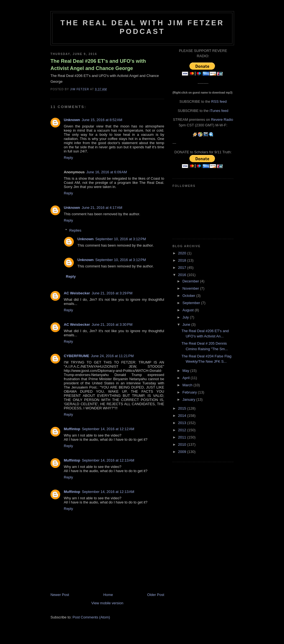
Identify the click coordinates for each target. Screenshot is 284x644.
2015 (183, 408)
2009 (183, 452)
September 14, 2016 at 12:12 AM (108, 429)
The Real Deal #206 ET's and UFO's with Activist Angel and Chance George (98, 65)
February (190, 392)
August (189, 310)
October (189, 296)
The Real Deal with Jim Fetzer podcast (142, 27)
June (187, 324)
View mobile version (107, 603)
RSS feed (219, 102)
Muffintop (72, 429)
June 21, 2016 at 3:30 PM (112, 324)
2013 (183, 423)
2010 (183, 444)
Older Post (156, 595)
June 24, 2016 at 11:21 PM (112, 356)
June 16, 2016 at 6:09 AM (106, 172)
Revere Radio (222, 120)
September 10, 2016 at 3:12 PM (121, 239)
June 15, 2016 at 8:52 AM (102, 120)
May (186, 371)
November (191, 288)
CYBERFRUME (77, 356)
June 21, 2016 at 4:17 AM (102, 208)
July (186, 317)
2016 (183, 275)
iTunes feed (219, 111)
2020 (183, 253)
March (188, 385)
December (191, 281)
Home (108, 595)
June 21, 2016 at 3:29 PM (112, 293)
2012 (183, 430)
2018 (183, 260)
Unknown (72, 120)
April (187, 378)
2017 (183, 268)
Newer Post (60, 595)
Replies (75, 230)
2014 (183, 416)
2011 (183, 437)
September (192, 303)
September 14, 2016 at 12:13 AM (108, 460)
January (189, 399)
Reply (68, 158)
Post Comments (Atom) (91, 617)
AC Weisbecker (77, 293)
